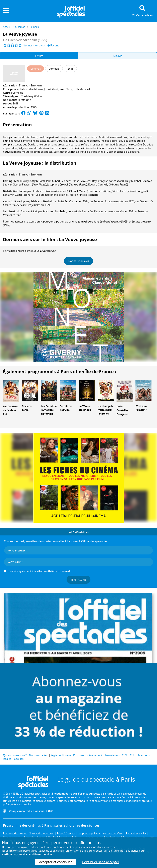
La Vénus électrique (85, 408)
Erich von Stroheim (30, 85)
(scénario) (51, 191)
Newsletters (112, 755)
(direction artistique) (90, 191)
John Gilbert (51, 89)
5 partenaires (29, 851)
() (69, 181)
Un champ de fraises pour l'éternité (106, 410)
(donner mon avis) (34, 45)
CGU (133, 755)
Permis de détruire (66, 408)
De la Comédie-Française (122, 410)
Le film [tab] (39, 56)
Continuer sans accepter (101, 862)
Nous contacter (38, 755)
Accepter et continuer (56, 862)
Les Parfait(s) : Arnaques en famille (49, 410)
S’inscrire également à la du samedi (39, 571)
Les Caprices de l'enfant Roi (10, 410)
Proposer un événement (88, 755)
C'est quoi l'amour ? (141, 408)
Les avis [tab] (117, 56)
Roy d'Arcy (66, 89)
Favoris (53, 45)
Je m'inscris (79, 580)
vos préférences (93, 851)
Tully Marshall (82, 89)
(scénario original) (130, 191)
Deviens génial (27, 408)
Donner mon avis (79, 261)
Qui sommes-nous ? (15, 755)
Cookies (19, 759)
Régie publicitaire (61, 755)
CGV (124, 755)
